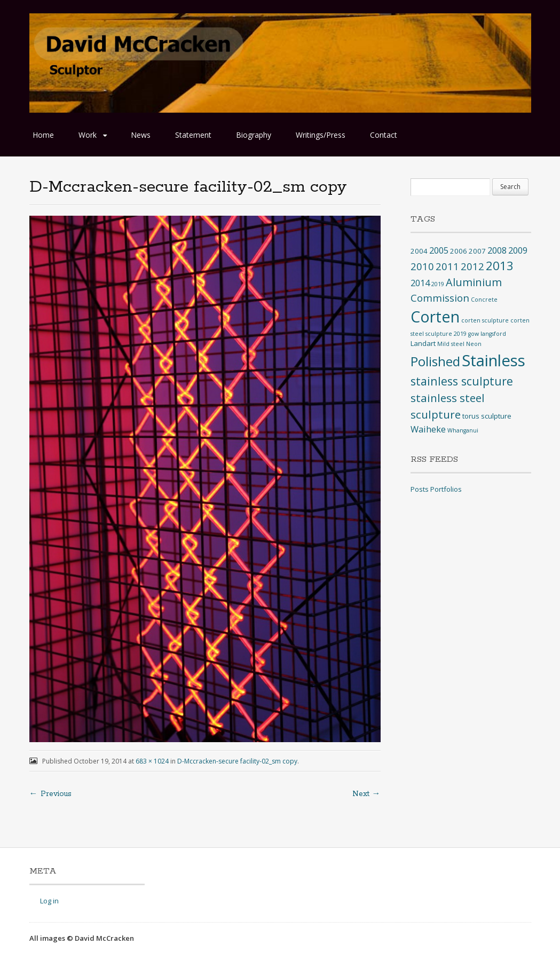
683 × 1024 (152, 761)
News (141, 135)
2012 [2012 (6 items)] (472, 266)
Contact (384, 135)
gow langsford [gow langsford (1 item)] (487, 334)
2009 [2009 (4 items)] (518, 250)
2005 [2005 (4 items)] (439, 250)
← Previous (50, 794)
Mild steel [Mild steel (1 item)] (451, 344)
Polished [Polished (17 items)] (435, 361)
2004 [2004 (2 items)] (419, 251)
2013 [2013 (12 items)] (500, 266)
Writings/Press (321, 135)
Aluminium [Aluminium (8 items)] (474, 282)
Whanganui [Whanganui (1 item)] (463, 430)
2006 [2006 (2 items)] (459, 251)
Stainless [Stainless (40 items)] (494, 360)
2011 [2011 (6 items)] (447, 266)
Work (88, 135)
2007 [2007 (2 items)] (477, 251)
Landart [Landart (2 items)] (423, 343)
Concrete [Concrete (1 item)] (484, 300)
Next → (366, 794)
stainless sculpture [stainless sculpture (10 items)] (462, 381)
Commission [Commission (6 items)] (440, 298)
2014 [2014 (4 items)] (420, 283)
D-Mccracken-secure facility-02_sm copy (237, 761)
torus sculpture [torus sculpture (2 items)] (487, 416)
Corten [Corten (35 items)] (435, 316)
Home (43, 135)
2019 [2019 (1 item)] (438, 284)
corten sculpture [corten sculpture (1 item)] (485, 320)
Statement (193, 135)
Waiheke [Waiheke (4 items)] (428, 429)
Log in (49, 901)
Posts (420, 489)
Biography (254, 135)
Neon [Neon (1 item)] (474, 344)
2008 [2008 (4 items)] (497, 250)
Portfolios (446, 489)
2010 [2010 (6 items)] (422, 266)
